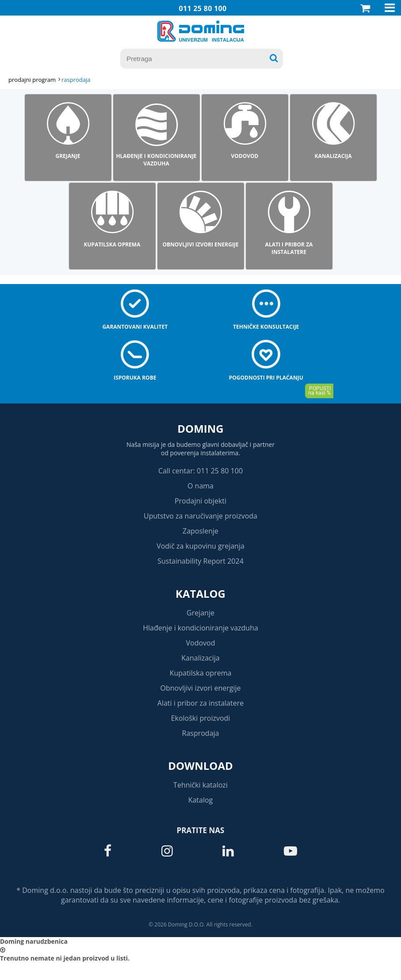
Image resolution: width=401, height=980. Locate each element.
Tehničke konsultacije (266, 327)
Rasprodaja (201, 733)
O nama (200, 486)
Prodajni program (32, 80)
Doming (200, 429)
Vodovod (201, 643)
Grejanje (200, 613)
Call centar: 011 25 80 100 (200, 471)
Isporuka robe (135, 378)
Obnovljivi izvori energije (201, 688)
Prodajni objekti (200, 501)
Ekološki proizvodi (201, 718)
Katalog (200, 594)
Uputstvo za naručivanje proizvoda (200, 516)
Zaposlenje (200, 531)
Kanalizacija (200, 658)
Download (200, 766)
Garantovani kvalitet (135, 327)
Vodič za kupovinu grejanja (200, 546)
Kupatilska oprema (201, 673)
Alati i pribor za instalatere (200, 703)
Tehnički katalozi (200, 785)
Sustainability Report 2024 (200, 561)
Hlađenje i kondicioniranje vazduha (200, 628)
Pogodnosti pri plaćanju (266, 378)
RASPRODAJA (76, 80)
